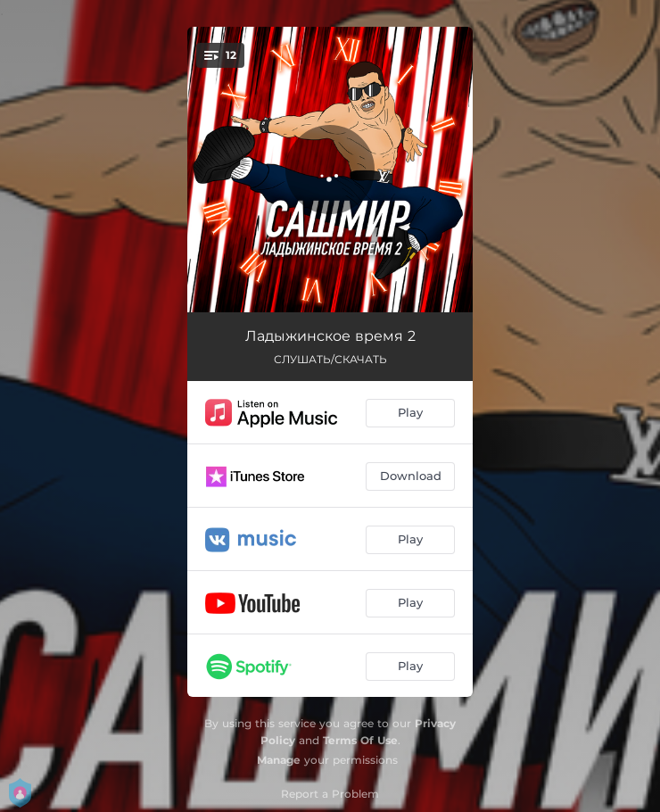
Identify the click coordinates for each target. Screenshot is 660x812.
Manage (279, 760)
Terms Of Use (360, 740)
